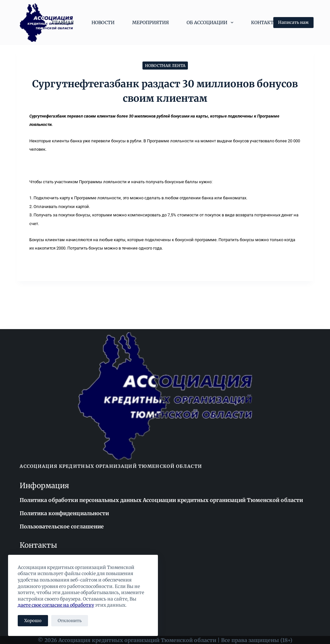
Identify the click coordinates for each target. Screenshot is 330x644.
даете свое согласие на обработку (56, 605)
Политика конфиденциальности (64, 513)
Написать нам (293, 22)
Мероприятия (150, 23)
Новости (103, 23)
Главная (63, 23)
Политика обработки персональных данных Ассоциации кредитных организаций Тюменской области (160, 500)
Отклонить (70, 621)
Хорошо (33, 621)
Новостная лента (165, 66)
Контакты (265, 23)
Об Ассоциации (211, 23)
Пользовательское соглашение (62, 526)
